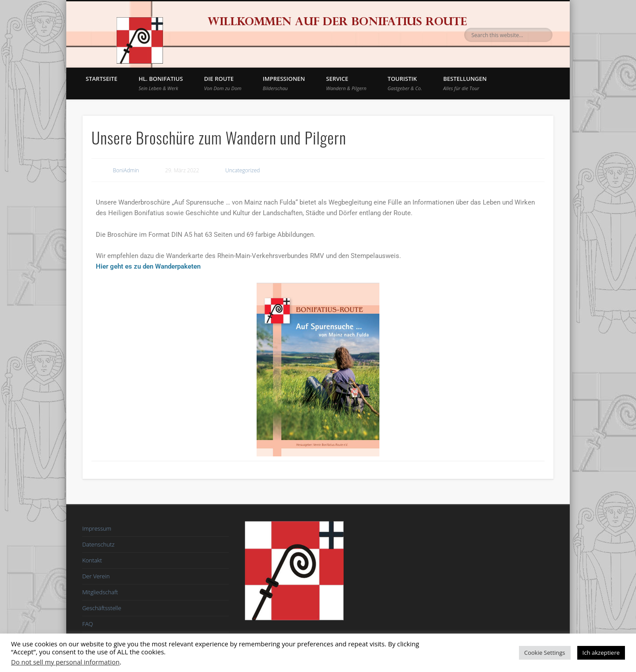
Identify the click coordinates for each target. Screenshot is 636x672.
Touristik (405, 83)
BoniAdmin (126, 170)
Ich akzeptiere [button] (601, 653)
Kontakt (92, 560)
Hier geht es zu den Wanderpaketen (148, 266)
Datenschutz (98, 544)
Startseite (102, 79)
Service (346, 83)
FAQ (87, 624)
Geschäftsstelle (102, 608)
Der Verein (96, 576)
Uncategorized (242, 170)
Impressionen (284, 83)
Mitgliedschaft (100, 592)
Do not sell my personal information (65, 662)
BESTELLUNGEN (465, 83)
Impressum (97, 528)
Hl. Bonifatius (161, 83)
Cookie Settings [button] (545, 653)
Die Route (223, 83)
